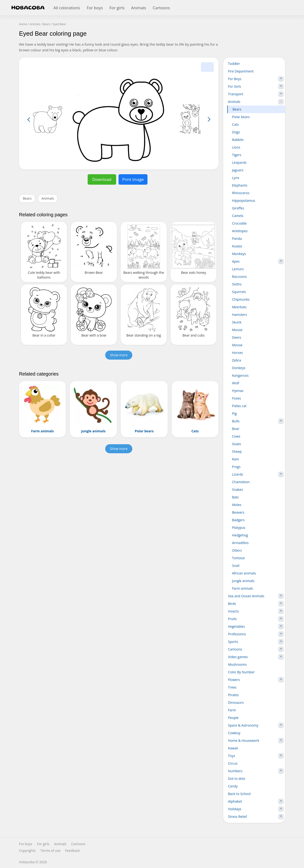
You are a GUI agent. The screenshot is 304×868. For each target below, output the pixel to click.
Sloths (237, 284)
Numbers (256, 771)
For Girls (256, 87)
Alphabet (256, 801)
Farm (232, 710)
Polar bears (241, 117)
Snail (236, 566)
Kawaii (233, 748)
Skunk (237, 322)
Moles (237, 505)
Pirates (233, 695)
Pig (234, 413)
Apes (258, 261)
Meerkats (239, 307)
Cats (235, 124)
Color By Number (241, 672)
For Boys (256, 79)
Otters (237, 550)
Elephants (240, 185)
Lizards (258, 474)
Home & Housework (256, 741)
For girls (117, 8)
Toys (256, 756)
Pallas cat (239, 406)
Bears (27, 198)
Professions (256, 634)
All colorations (67, 8)
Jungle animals (243, 581)
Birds (256, 604)
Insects (256, 611)
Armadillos (240, 543)
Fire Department (241, 71)
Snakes (237, 489)
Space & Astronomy (256, 725)
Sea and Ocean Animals (256, 596)
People (233, 718)
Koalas (237, 246)
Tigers (237, 155)
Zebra (237, 360)
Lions (236, 147)
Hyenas (238, 391)
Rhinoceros (241, 193)
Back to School (239, 794)
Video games (256, 657)
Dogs (236, 132)
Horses (237, 353)
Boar (236, 429)
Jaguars (238, 170)
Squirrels (239, 292)
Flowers (256, 680)
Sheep (237, 451)
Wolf (236, 383)
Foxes (237, 398)
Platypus (239, 528)
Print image (133, 179)
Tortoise (238, 558)
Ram (235, 459)
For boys (95, 8)
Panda (237, 239)
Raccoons (239, 277)
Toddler (234, 64)
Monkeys (239, 254)
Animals (139, 8)
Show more (119, 355)
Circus (233, 763)
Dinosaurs (236, 702)
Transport (256, 94)
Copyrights (27, 851)
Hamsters (240, 315)
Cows (236, 436)
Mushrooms (237, 664)
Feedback (72, 851)
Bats (235, 497)
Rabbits (238, 140)
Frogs (236, 467)
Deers (237, 337)
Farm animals (242, 588)
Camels (238, 216)
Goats (237, 444)
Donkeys (239, 368)
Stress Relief (256, 817)
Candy (233, 786)
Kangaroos (240, 375)
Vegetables (256, 627)
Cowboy (234, 733)
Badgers (238, 520)
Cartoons (161, 8)
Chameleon (241, 482)
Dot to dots (237, 779)
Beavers (238, 512)
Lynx (236, 178)
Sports (256, 642)
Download (102, 179)
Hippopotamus (244, 200)
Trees (232, 687)
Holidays (256, 809)
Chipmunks (241, 299)
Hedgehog (240, 535)
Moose (237, 345)
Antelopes (240, 231)
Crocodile (239, 223)
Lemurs (238, 269)
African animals (244, 573)
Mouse (237, 330)
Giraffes (238, 208)
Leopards (239, 162)
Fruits (256, 619)
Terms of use (50, 851)
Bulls (258, 421)
